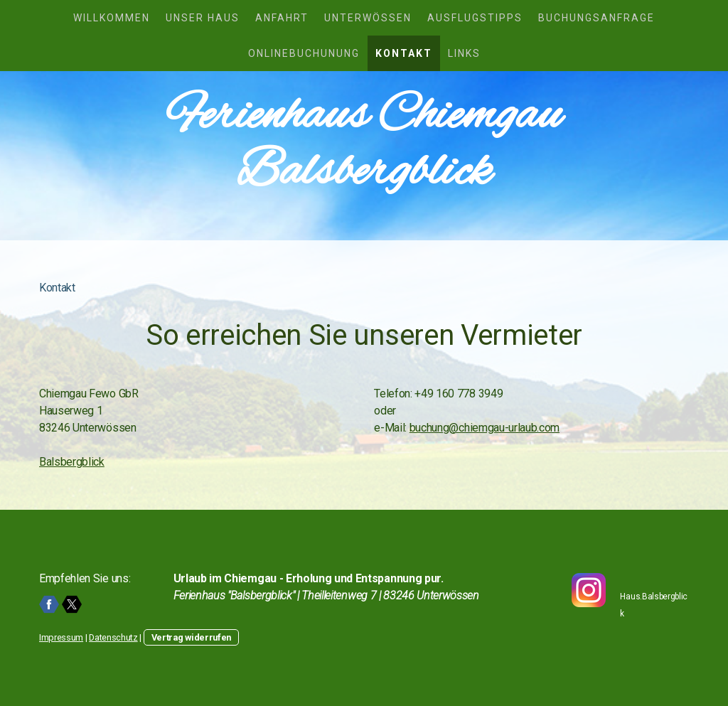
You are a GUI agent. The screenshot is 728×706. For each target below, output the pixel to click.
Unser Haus (203, 18)
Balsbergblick (72, 462)
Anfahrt (282, 18)
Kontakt (404, 53)
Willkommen (112, 18)
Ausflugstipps (475, 18)
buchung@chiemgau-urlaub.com (485, 428)
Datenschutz (113, 637)
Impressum (61, 637)
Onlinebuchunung (304, 53)
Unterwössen (368, 18)
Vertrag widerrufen (191, 637)
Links (464, 53)
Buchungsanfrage (596, 18)
